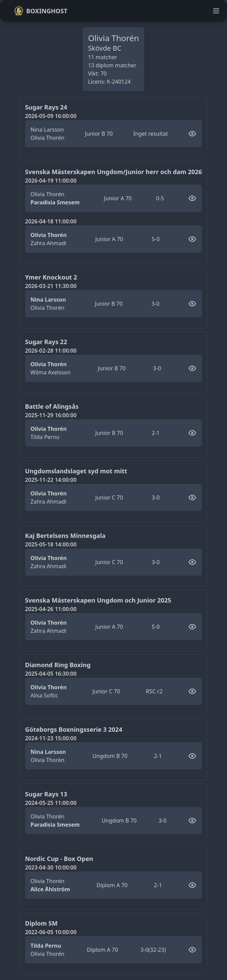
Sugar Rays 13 (46, 794)
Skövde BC (105, 48)
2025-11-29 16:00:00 (51, 415)
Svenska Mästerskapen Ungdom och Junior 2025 (98, 600)
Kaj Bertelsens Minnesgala (66, 536)
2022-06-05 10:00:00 (51, 932)
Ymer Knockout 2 (51, 277)
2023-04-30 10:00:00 (51, 867)
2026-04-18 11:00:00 (51, 221)
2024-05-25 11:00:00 (51, 803)
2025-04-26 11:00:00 (51, 609)
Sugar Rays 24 (46, 107)
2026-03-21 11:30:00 (51, 286)
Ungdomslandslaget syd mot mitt (76, 471)
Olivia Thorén (48, 138)
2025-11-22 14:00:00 (51, 480)
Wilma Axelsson (51, 372)
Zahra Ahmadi (48, 243)
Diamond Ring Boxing (58, 665)
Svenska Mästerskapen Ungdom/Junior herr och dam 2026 (114, 172)
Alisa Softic (44, 695)
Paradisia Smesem (55, 202)
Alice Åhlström (50, 889)
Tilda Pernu (45, 437)
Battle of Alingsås (52, 406)
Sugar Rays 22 (46, 342)
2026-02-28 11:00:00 (51, 351)
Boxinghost (41, 11)
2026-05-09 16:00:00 (51, 116)
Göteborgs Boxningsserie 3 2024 (74, 729)
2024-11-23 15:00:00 (51, 738)
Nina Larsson (47, 130)
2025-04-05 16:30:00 (51, 674)
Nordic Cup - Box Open (59, 859)
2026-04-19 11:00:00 (51, 181)
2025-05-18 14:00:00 (51, 544)
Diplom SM (42, 923)
